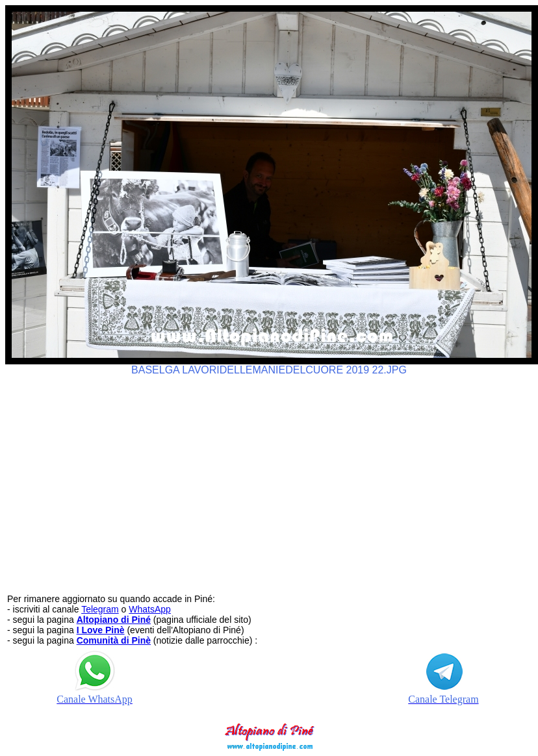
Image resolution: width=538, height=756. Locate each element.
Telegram (100, 609)
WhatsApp (150, 609)
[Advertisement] (269, 479)
